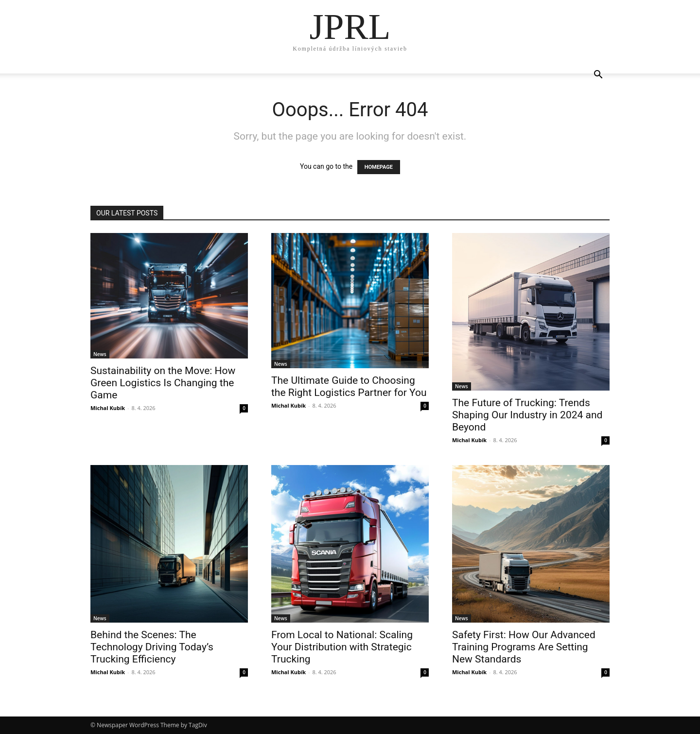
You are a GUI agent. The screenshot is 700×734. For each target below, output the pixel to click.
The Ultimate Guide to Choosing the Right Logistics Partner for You (349, 386)
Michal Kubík (108, 408)
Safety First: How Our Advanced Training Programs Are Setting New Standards (524, 647)
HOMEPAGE (379, 167)
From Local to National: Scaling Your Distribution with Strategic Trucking (342, 647)
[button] (598, 76)
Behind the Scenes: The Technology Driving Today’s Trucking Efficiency (152, 647)
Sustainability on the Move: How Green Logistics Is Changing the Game (163, 383)
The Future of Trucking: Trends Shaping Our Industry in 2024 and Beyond (527, 415)
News (100, 354)
